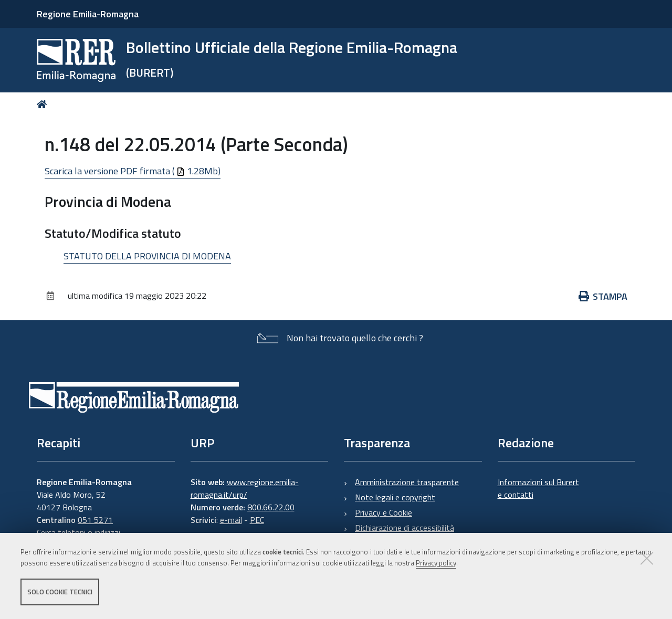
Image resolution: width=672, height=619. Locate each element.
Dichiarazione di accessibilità (405, 528)
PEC (257, 520)
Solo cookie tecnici (60, 592)
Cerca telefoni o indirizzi (78, 532)
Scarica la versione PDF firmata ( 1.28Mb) (133, 171)
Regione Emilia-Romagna (88, 14)
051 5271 (95, 520)
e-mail (231, 520)
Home (44, 104)
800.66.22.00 (271, 507)
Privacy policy (436, 563)
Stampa (603, 296)
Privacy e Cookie (384, 512)
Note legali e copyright (395, 497)
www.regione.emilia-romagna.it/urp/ (245, 488)
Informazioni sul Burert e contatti (538, 488)
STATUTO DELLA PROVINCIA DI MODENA (147, 256)
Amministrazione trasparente (407, 482)
